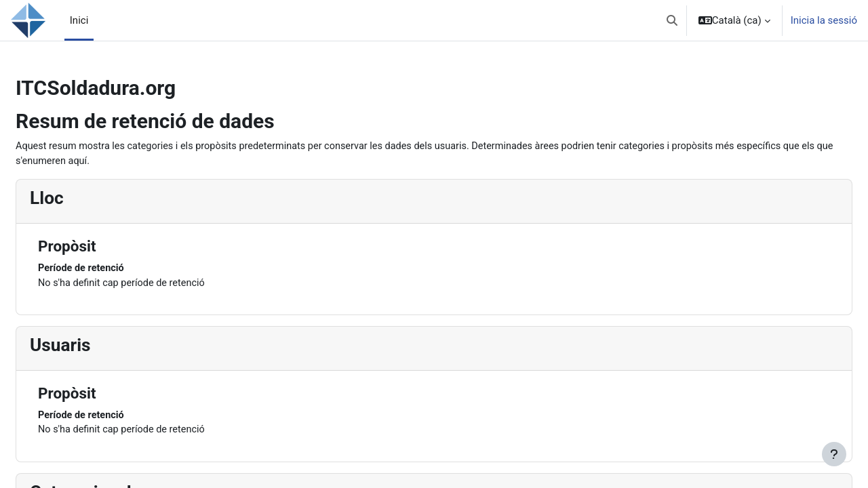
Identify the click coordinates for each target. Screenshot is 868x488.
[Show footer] (834, 454)
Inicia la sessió (824, 20)
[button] (672, 20)
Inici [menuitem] (79, 20)
